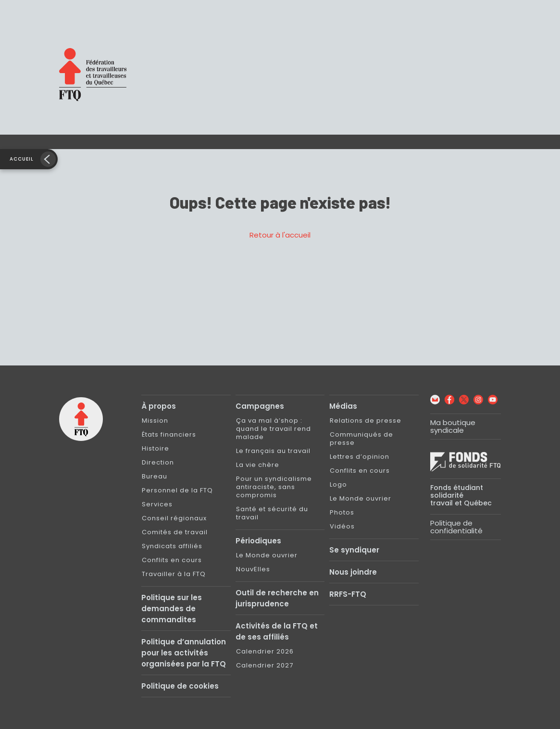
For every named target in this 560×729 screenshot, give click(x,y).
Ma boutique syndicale (453, 426)
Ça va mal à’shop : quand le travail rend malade (274, 429)
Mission (155, 421)
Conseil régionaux (174, 518)
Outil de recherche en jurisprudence (277, 598)
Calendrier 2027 (265, 665)
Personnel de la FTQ (177, 490)
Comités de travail (175, 532)
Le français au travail (273, 451)
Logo (338, 484)
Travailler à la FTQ (174, 574)
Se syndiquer (354, 550)
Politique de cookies (180, 686)
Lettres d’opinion (360, 457)
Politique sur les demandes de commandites (172, 609)
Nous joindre (353, 572)
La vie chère (258, 465)
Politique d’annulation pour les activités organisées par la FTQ (184, 653)
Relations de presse (366, 421)
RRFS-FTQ (348, 594)
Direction (158, 462)
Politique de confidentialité (456, 527)
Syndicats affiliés (172, 546)
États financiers (169, 434)
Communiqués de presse (361, 439)
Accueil (22, 159)
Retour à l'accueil (280, 235)
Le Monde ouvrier (267, 555)
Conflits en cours (172, 560)
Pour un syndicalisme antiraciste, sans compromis (274, 487)
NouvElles (253, 569)
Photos (342, 512)
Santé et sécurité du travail (272, 513)
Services (157, 504)
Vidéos (342, 526)
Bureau (155, 476)
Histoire (156, 448)
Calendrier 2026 (265, 651)
